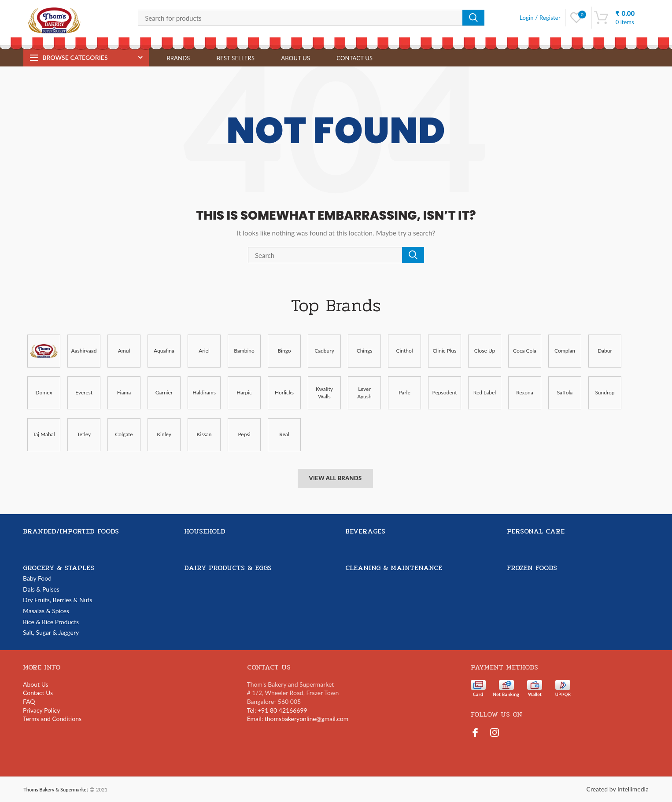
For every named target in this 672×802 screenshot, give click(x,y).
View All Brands (335, 478)
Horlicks (284, 392)
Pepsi (244, 434)
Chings (365, 351)
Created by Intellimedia (618, 789)
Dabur (605, 351)
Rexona (525, 392)
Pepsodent (445, 392)
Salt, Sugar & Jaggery (51, 632)
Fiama (124, 392)
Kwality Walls (324, 393)
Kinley (164, 434)
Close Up (485, 351)
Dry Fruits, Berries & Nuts (57, 600)
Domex (44, 392)
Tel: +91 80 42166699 (277, 710)
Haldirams (204, 392)
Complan (565, 351)
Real (284, 434)
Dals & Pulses (41, 589)
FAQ (29, 701)
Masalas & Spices (46, 611)
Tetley (84, 434)
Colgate (124, 434)
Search (473, 18)
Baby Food (37, 578)
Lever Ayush (364, 393)
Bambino (244, 351)
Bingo (284, 351)
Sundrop (605, 392)
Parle (404, 392)
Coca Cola (525, 351)
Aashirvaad (84, 351)
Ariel (204, 351)
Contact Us (38, 693)
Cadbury (324, 351)
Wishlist (582, 15)
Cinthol (404, 351)
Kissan (204, 434)
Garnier (164, 392)
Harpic (244, 392)
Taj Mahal (44, 434)
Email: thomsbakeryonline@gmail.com (298, 719)
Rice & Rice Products (51, 622)
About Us (36, 684)
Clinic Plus (445, 351)
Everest (84, 392)
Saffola (565, 392)
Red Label (485, 392)
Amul (124, 351)
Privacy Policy (41, 710)
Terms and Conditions (52, 719)
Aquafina (164, 351)
